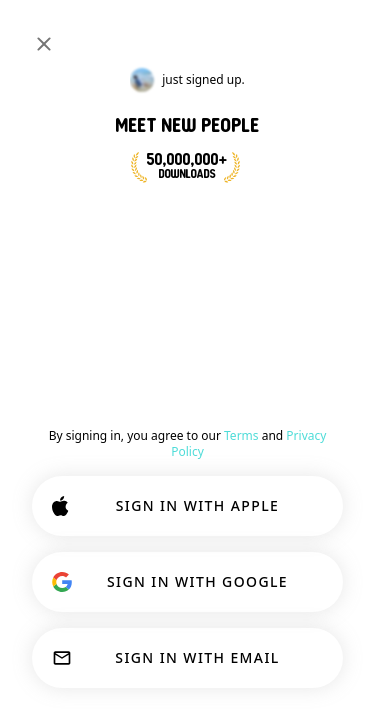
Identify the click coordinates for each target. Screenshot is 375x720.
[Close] (44, 44)
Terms (241, 435)
